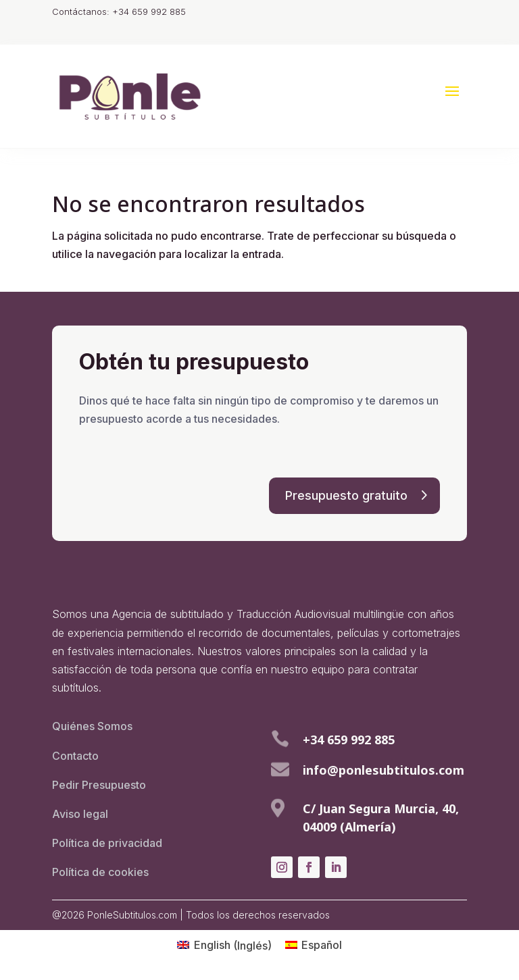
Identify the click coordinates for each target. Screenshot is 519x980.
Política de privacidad (107, 843)
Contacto (75, 756)
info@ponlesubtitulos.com (384, 770)
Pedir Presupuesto (99, 785)
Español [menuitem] (322, 945)
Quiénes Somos (92, 726)
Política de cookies (100, 872)
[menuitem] (224, 945)
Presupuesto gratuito (346, 495)
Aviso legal (80, 814)
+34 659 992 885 (349, 740)
